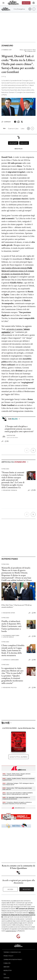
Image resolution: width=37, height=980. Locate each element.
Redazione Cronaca (9, 490)
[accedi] (34, 3)
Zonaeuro (7, 46)
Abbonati (26, 3)
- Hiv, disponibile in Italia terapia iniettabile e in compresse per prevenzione (16, 798)
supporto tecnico (11, 931)
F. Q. (4, 77)
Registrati (27, 889)
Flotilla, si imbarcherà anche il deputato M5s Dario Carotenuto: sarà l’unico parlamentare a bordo (11, 626)
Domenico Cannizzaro (10, 660)
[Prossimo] (33, 450)
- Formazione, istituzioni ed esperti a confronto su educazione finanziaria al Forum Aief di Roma (17, 803)
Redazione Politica (9, 688)
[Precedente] (27, 450)
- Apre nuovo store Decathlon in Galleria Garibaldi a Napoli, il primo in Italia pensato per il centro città (18, 794)
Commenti (6, 122)
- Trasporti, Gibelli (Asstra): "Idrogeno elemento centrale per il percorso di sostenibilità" (16, 775)
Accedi (10, 889)
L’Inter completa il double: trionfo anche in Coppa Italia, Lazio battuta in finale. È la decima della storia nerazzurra (13, 650)
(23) (33, 490)
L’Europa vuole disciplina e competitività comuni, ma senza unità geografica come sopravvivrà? (19, 429)
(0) (7, 441)
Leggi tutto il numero (18, 757)
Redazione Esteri (8, 613)
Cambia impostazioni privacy (13, 959)
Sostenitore (11, 435)
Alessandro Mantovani (10, 636)
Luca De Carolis (8, 637)
